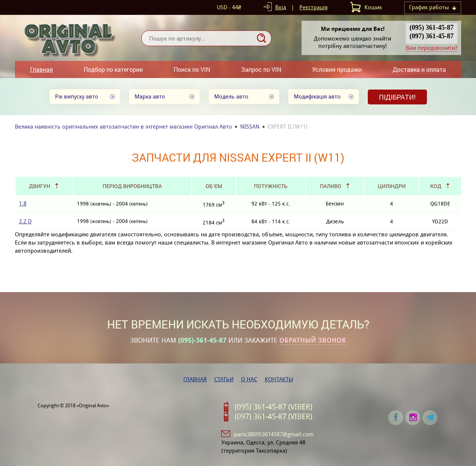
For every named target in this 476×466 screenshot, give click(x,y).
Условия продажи (337, 69)
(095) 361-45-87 (431, 27)
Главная (41, 69)
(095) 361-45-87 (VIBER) (274, 407)
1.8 (23, 203)
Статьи (224, 379)
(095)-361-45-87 (202, 340)
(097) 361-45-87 (431, 36)
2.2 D (25, 221)
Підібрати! (397, 97)
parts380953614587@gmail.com (274, 434)
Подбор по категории (113, 69)
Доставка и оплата (419, 69)
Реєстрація (313, 7)
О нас (249, 379)
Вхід (281, 7)
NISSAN (250, 127)
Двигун (40, 186)
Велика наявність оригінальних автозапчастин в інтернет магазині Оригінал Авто (123, 127)
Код (436, 186)
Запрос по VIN (261, 69)
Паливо (331, 186)
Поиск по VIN (192, 69)
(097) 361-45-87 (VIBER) (274, 417)
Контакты (279, 379)
